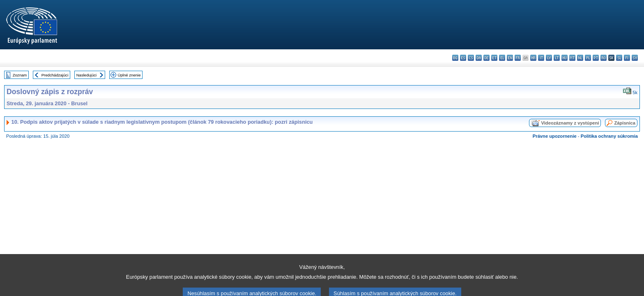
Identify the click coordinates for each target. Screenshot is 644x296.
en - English (510, 58)
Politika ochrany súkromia (609, 136)
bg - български (455, 58)
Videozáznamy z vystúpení (570, 123)
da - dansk (479, 58)
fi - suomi (627, 58)
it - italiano (541, 58)
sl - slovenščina (619, 58)
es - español (463, 58)
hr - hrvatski (533, 58)
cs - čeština (471, 58)
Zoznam (20, 75)
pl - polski (588, 58)
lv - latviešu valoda (549, 58)
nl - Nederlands (580, 58)
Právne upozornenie (555, 136)
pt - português (596, 58)
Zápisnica (625, 123)
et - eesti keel (494, 58)
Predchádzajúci (55, 75)
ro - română (604, 58)
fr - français (518, 58)
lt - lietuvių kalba (557, 58)
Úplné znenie (129, 75)
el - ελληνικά (502, 58)
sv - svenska (635, 58)
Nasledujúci (87, 75)
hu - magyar (565, 58)
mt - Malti (572, 58)
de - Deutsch (486, 58)
